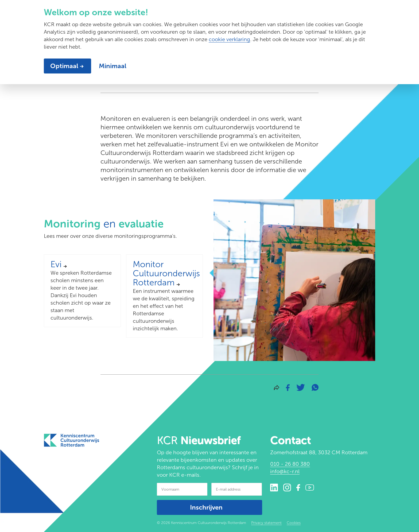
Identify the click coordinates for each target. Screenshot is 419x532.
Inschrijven (206, 507)
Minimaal (113, 66)
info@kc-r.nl (285, 471)
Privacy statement (266, 523)
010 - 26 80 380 (290, 464)
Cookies (294, 523)
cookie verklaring (229, 39)
